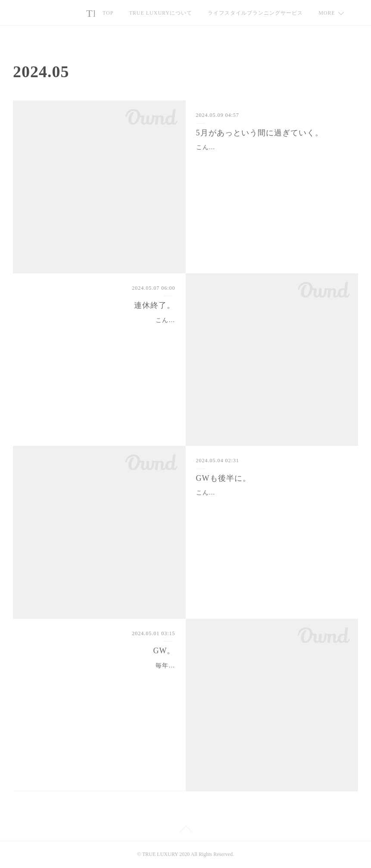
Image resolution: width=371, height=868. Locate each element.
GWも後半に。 (223, 478)
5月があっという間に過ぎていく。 (260, 133)
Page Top (185, 830)
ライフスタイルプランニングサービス (255, 13)
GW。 (164, 651)
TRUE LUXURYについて (161, 13)
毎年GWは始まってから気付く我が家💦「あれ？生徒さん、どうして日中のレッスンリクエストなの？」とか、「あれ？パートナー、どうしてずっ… (101, 676)
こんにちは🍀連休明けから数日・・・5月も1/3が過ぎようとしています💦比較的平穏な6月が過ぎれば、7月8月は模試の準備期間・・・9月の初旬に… (271, 158)
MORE (327, 13)
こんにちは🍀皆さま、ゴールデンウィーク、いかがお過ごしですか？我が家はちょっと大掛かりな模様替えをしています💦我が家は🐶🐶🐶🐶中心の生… (271, 503)
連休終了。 (154, 305)
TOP (108, 13)
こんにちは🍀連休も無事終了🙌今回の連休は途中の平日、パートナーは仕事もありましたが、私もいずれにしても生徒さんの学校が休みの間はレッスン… (99, 331)
